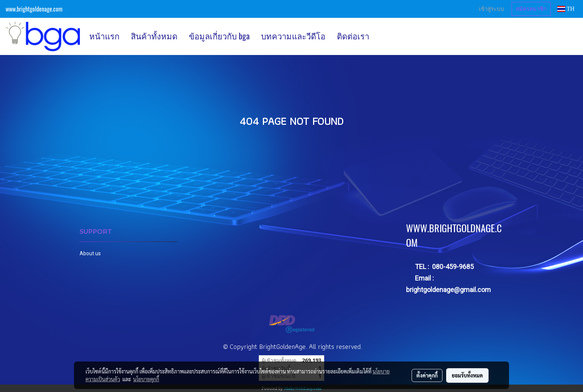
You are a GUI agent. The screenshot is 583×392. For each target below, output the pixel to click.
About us (90, 253)
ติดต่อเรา (353, 36)
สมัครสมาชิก (531, 9)
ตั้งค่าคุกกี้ (427, 375)
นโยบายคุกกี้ (146, 379)
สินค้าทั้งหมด (154, 36)
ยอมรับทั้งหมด (467, 375)
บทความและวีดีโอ (293, 36)
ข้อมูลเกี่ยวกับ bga (219, 36)
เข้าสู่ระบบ (492, 9)
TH (566, 9)
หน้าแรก (104, 36)
